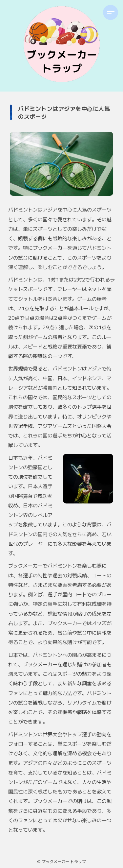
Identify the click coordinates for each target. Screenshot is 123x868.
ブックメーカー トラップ (64, 861)
